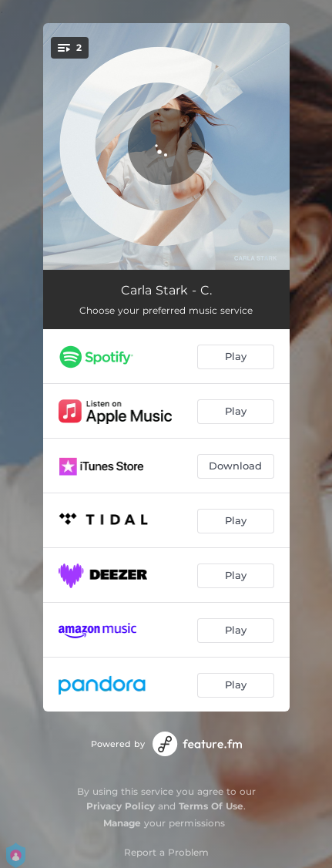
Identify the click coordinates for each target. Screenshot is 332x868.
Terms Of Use (211, 806)
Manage (122, 823)
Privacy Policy (121, 806)
